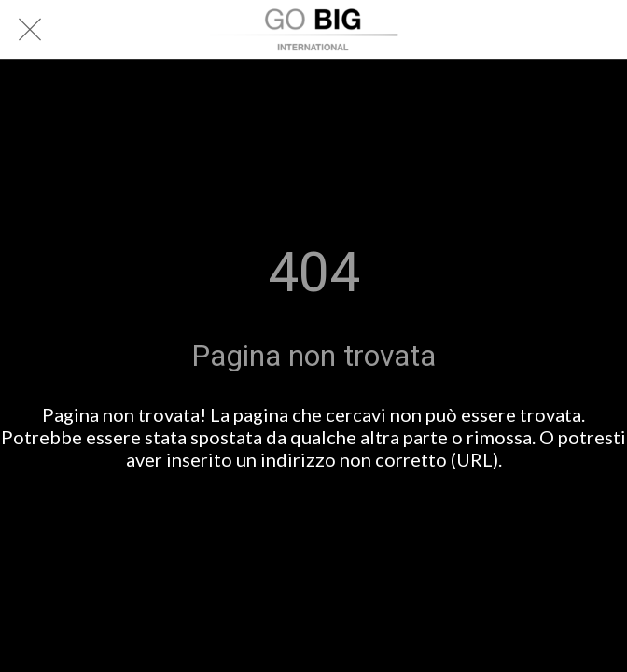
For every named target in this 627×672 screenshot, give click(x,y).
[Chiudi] (30, 30)
